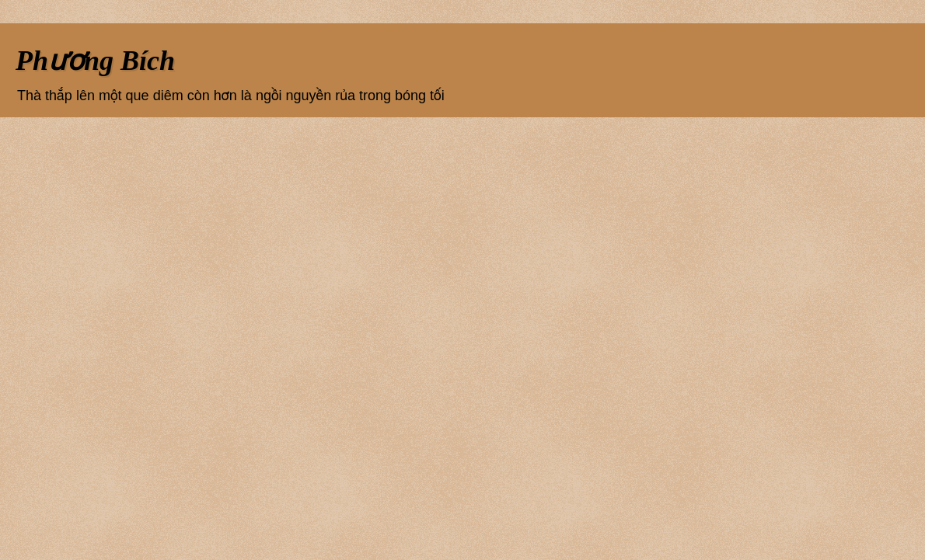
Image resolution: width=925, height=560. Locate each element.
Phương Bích (95, 61)
